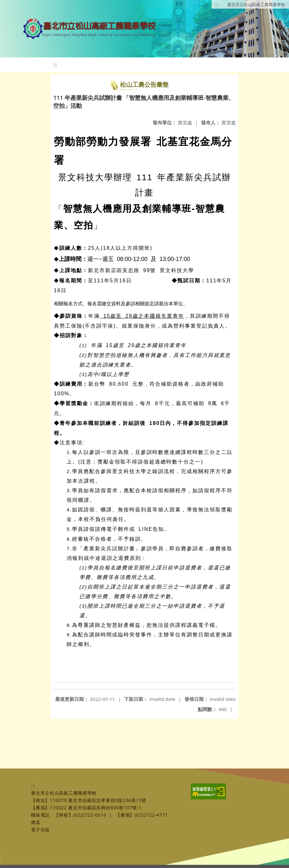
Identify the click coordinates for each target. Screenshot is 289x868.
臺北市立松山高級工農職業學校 (256, 4)
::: (217, 4)
